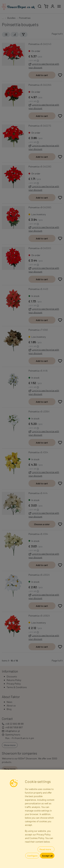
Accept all (47, 856)
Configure (32, 856)
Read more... (46, 849)
